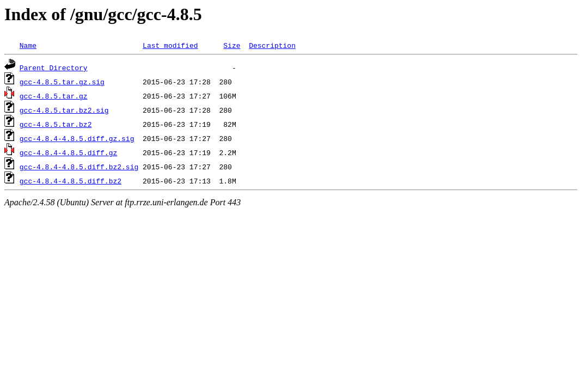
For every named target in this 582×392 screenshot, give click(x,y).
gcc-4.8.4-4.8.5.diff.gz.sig (77, 138)
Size (232, 45)
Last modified (170, 45)
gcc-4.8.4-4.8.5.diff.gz (68, 152)
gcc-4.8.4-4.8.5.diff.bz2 (71, 181)
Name (28, 45)
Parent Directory (54, 68)
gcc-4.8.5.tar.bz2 (56, 124)
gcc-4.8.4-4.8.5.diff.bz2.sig (79, 167)
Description (272, 45)
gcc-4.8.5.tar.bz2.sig (64, 110)
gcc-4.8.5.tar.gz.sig (62, 82)
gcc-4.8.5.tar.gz (54, 96)
